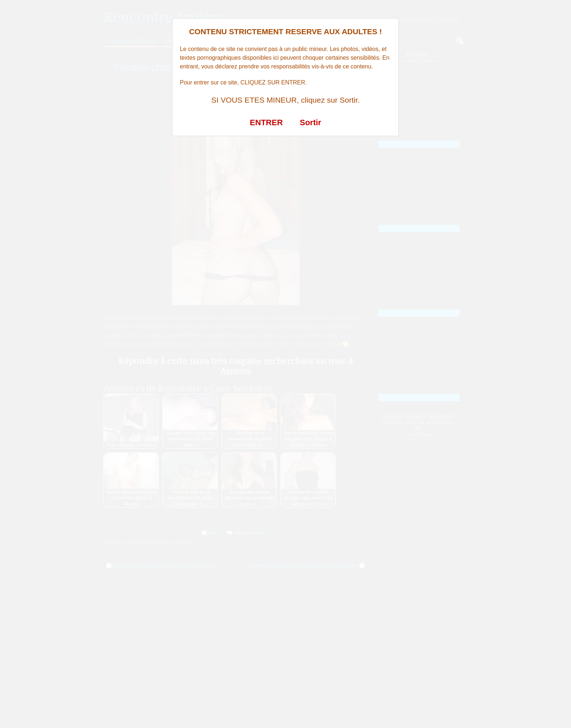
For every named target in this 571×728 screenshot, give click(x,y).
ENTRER (266, 122)
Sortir (310, 122)
